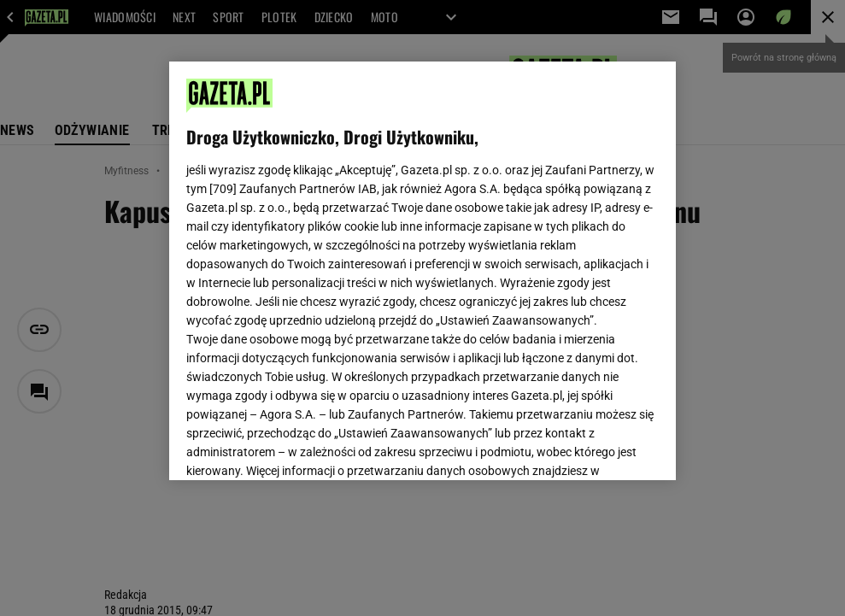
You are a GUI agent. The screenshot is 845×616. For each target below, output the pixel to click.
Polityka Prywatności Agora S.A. (516, 263)
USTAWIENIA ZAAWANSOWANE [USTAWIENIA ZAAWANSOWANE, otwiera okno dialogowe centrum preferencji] (298, 446)
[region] (422, 271)
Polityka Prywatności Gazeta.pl (337, 263)
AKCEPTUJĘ (601, 447)
